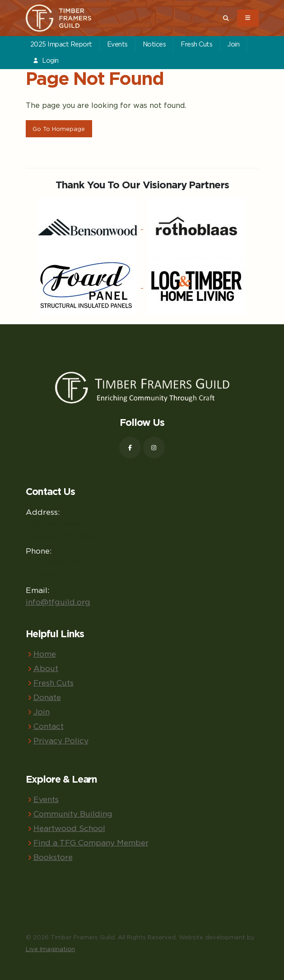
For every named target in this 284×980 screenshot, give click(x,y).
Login (46, 60)
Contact (49, 726)
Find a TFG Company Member (91, 842)
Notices (154, 44)
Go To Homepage (59, 129)
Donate (47, 697)
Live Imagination (50, 949)
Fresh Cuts (196, 44)
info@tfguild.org (58, 602)
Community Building (73, 814)
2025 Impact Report (61, 44)
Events (117, 44)
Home (45, 654)
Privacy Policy (61, 740)
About (46, 668)
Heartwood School (69, 828)
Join (233, 44)
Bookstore (53, 857)
